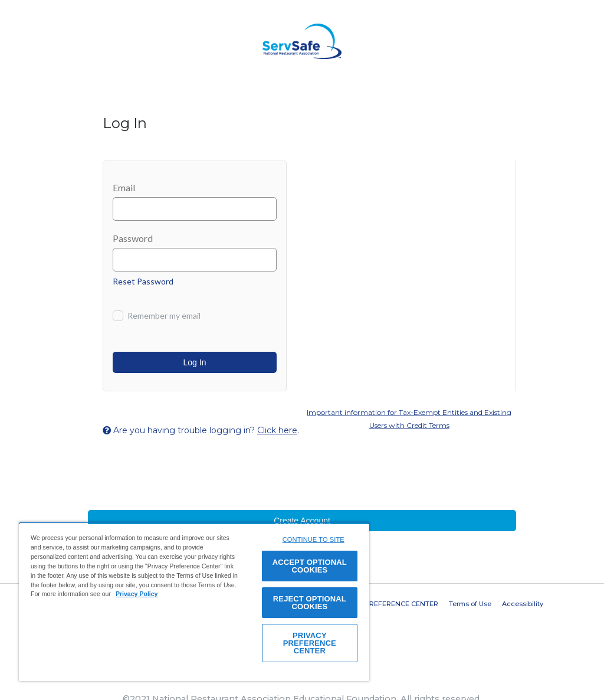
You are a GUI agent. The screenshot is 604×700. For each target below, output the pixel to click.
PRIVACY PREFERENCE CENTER (386, 604)
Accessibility (523, 604)
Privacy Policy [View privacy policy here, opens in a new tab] (137, 594)
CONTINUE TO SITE (314, 539)
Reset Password (143, 281)
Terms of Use (470, 604)
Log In (195, 362)
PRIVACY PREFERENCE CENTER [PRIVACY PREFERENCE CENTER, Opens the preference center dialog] (310, 643)
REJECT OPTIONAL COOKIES (310, 603)
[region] (194, 601)
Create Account (302, 521)
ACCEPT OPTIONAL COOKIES (310, 566)
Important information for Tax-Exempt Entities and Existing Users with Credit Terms (409, 419)
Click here (277, 430)
